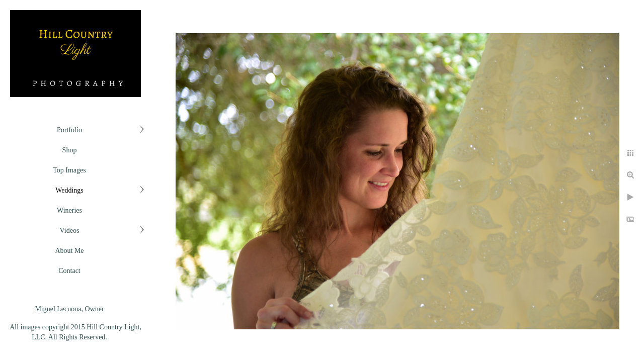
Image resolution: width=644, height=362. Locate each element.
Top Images (69, 170)
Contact (69, 271)
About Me (69, 251)
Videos (70, 231)
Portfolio (69, 130)
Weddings (69, 190)
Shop (70, 150)
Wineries (69, 210)
